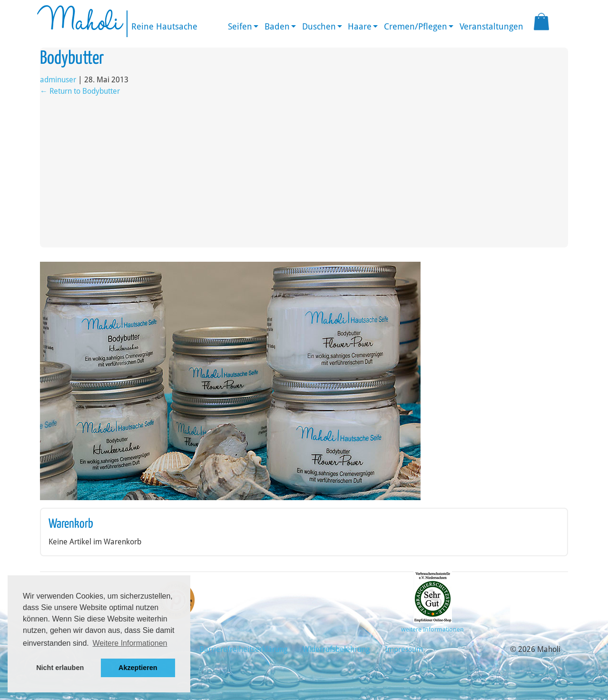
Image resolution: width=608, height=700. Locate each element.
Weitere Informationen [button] (130, 643)
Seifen (240, 26)
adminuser (58, 80)
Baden (277, 26)
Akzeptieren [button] (138, 668)
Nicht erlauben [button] (60, 668)
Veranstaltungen (491, 26)
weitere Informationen (432, 629)
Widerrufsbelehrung (336, 649)
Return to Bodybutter (80, 91)
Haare (360, 26)
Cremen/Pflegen (416, 26)
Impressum (404, 649)
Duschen (319, 26)
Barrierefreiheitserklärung (243, 649)
